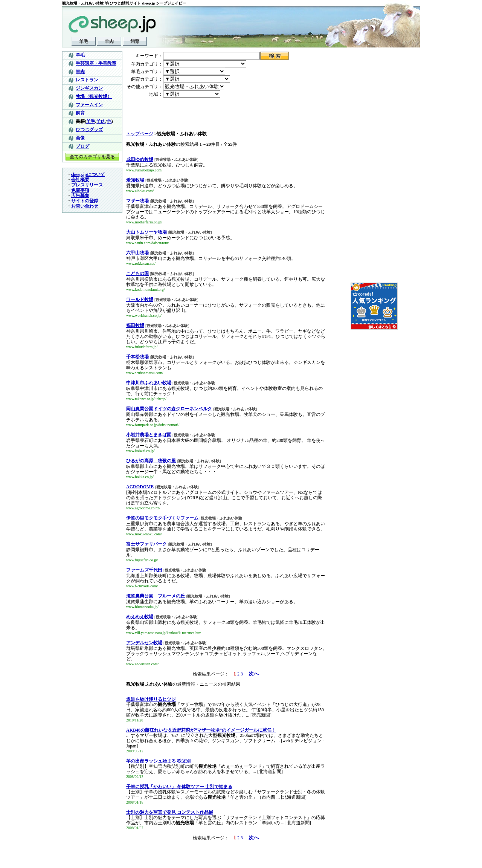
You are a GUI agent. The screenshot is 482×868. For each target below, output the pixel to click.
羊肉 (109, 41)
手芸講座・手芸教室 (96, 63)
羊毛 (84, 41)
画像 (80, 138)
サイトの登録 (85, 201)
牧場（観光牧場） (94, 96)
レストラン (87, 80)
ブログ (82, 146)
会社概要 (80, 180)
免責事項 (80, 190)
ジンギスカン (89, 88)
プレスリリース (87, 185)
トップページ (140, 134)
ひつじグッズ (89, 130)
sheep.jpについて (88, 174)
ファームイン (89, 105)
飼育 (135, 41)
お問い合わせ (85, 206)
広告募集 (80, 196)
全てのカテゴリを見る (92, 157)
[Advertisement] (170, 115)
